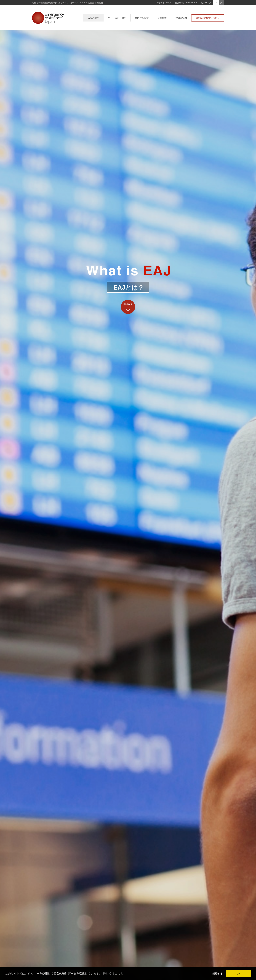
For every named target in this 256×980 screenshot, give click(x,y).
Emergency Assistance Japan (48, 20)
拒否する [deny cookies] (217, 974)
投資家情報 (181, 18)
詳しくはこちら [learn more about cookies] (113, 974)
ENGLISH (192, 3)
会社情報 (162, 18)
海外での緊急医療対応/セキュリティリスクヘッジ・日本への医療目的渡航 (67, 3)
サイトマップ (165, 3)
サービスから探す (117, 18)
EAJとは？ (93, 18)
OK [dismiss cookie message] (238, 974)
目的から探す (142, 18)
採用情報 (179, 3)
